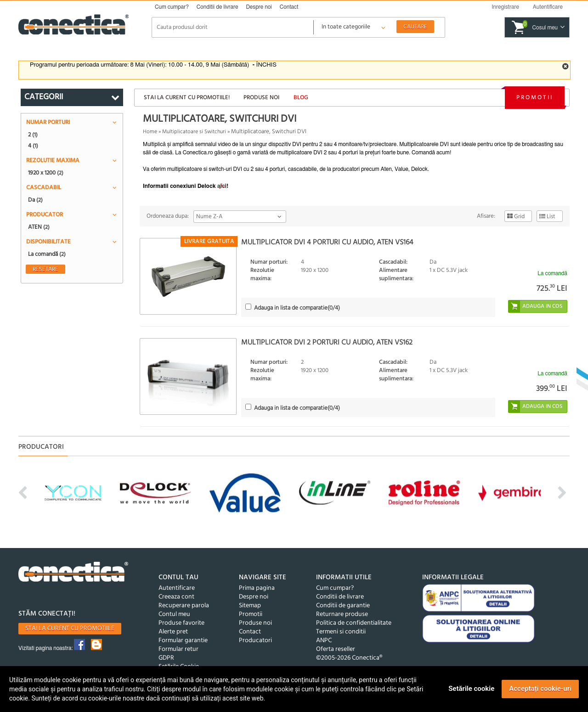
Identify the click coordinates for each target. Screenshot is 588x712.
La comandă (47, 254)
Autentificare (177, 588)
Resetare (45, 269)
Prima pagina (257, 588)
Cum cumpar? (172, 7)
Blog (301, 98)
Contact (289, 7)
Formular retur (178, 649)
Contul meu (174, 614)
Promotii (535, 98)
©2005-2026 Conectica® (349, 658)
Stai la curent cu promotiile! (187, 98)
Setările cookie (471, 689)
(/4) (297, 308)
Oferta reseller (336, 649)
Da (35, 200)
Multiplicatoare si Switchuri (194, 132)
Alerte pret (173, 632)
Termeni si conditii (341, 632)
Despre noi (259, 7)
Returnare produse (342, 614)
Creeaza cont (176, 597)
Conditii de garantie (343, 606)
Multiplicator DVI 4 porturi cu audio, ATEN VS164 (327, 243)
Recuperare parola (184, 606)
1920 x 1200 (46, 173)
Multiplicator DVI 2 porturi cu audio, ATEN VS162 (327, 343)
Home (150, 132)
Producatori (255, 641)
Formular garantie (183, 641)
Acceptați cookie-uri (540, 689)
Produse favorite (181, 623)
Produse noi (261, 98)
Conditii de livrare (218, 7)
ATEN (39, 227)
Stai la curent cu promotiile (70, 629)
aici (222, 186)
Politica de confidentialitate (354, 623)
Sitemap (250, 606)
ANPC (324, 641)
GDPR (166, 658)
